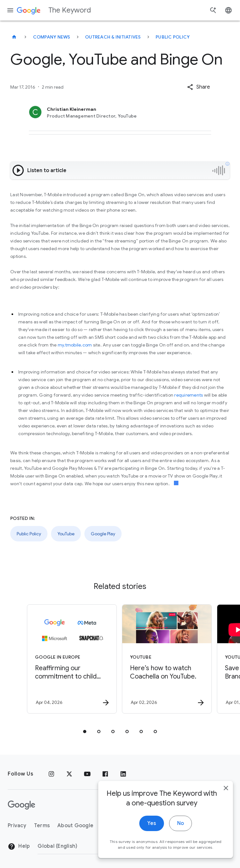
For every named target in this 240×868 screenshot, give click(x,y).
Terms (42, 826)
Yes (146, 831)
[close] (220, 796)
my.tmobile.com (75, 345)
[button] (198, 87)
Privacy (17, 826)
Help (19, 846)
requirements (189, 395)
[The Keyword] (14, 37)
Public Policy (173, 37)
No (175, 831)
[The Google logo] (21, 805)
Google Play (103, 534)
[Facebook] (105, 774)
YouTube (66, 534)
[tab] (85, 732)
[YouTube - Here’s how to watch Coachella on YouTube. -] (167, 659)
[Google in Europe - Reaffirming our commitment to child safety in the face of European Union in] (72, 659)
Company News (52, 37)
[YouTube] (87, 774)
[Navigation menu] (10, 10)
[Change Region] (90, 846)
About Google (75, 826)
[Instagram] (51, 774)
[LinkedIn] (123, 774)
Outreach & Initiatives (113, 37)
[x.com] (69, 774)
